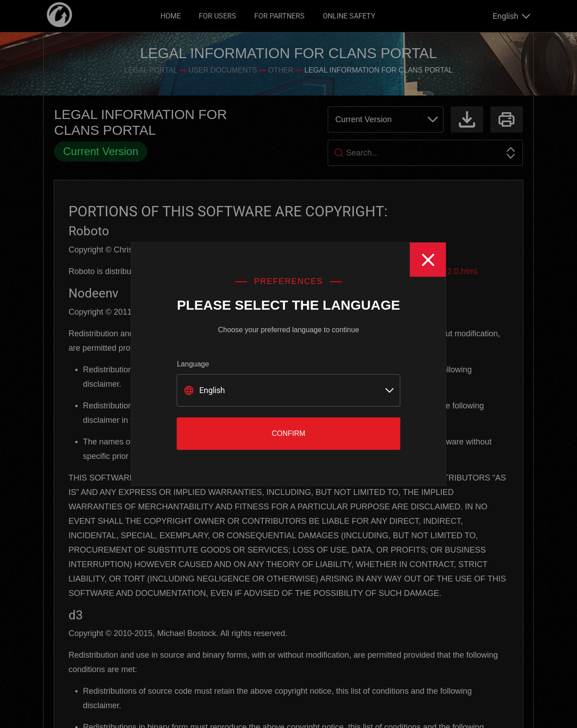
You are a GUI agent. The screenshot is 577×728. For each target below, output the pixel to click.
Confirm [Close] (289, 433)
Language (193, 364)
